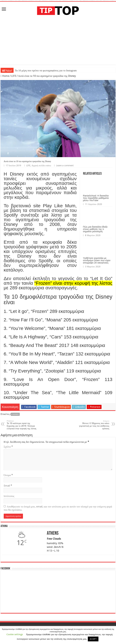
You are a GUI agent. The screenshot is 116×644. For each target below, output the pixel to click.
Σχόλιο (8, 447)
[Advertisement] (58, 43)
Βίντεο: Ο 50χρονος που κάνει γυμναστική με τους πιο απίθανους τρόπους (93, 425)
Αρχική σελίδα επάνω (41, 165)
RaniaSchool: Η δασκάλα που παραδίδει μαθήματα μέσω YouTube (96, 198)
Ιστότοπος (9, 496)
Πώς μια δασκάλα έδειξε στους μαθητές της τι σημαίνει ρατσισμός (95, 229)
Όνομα (8, 475)
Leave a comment (65, 165)
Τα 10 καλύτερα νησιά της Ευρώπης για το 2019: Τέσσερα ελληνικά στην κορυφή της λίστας (23, 425)
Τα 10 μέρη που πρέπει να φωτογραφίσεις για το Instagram (46, 71)
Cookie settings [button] (15, 634)
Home (5, 76)
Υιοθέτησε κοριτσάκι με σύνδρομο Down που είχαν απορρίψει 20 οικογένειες (97, 260)
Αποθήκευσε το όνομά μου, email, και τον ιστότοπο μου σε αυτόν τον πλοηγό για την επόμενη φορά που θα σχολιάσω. (58, 508)
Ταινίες (15, 414)
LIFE (14, 76)
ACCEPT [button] (93, 639)
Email (8, 486)
